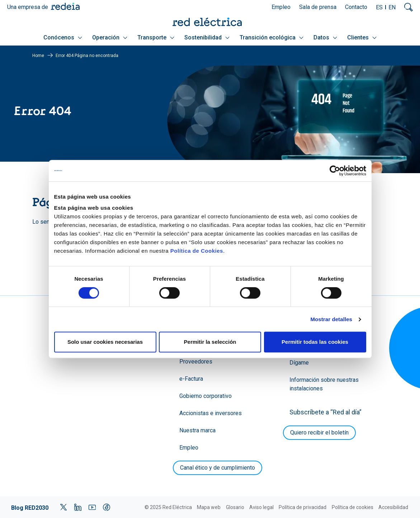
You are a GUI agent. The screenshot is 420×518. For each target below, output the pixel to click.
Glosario (235, 507)
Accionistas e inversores (211, 413)
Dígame (299, 363)
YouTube (92, 507)
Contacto (356, 7)
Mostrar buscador (409, 7)
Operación (110, 37)
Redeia (65, 6)
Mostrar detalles (331, 319)
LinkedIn (78, 507)
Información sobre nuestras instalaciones (324, 384)
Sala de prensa (318, 7)
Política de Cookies (197, 251)
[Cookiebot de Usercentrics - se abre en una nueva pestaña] (335, 171)
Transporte (156, 37)
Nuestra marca (197, 430)
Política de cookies (353, 507)
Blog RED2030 (30, 508)
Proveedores (196, 362)
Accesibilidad (393, 507)
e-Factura (191, 379)
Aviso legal (261, 507)
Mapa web (209, 507)
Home (38, 56)
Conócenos (63, 37)
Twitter (63, 507)
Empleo (281, 7)
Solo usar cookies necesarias (105, 342)
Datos (325, 37)
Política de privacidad (303, 507)
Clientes (362, 37)
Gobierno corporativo (206, 396)
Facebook (107, 507)
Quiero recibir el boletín (319, 433)
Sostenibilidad (207, 37)
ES (379, 7)
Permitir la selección (210, 342)
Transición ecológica (272, 37)
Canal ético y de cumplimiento (218, 468)
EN (392, 7)
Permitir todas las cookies (315, 342)
